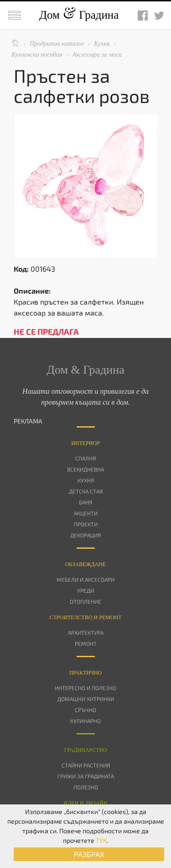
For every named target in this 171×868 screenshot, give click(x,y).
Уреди (85, 590)
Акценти (86, 513)
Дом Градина (79, 15)
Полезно (86, 787)
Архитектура (86, 632)
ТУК (101, 840)
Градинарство (86, 750)
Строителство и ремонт (85, 617)
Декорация (85, 535)
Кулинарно (85, 721)
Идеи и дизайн (85, 803)
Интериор (85, 443)
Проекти (86, 524)
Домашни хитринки (86, 699)
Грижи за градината (86, 776)
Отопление (85, 601)
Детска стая (86, 491)
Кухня (86, 480)
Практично (86, 673)
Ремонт (86, 643)
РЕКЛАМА (28, 421)
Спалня (85, 458)
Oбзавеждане (85, 564)
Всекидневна (85, 469)
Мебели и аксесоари (85, 579)
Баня (85, 502)
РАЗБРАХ (89, 854)
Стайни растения (86, 765)
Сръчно (85, 710)
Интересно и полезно (85, 688)
